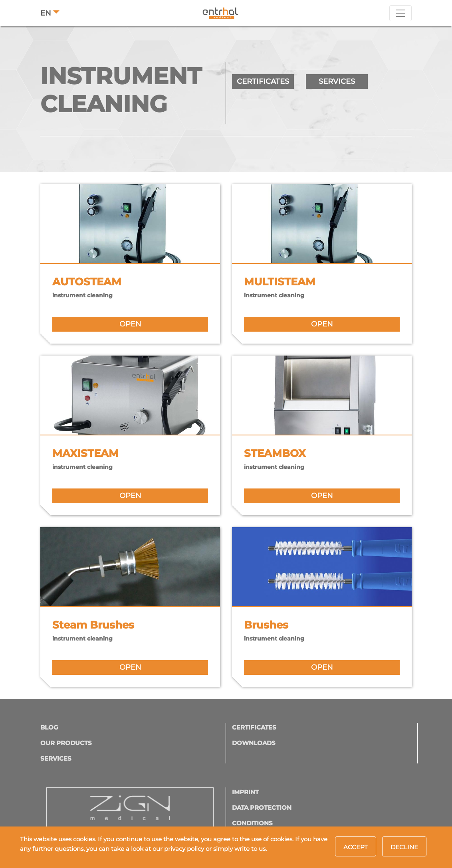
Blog (49, 727)
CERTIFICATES (263, 81)
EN (46, 13)
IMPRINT (245, 792)
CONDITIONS (252, 823)
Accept (356, 847)
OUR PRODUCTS (66, 743)
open (130, 324)
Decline (404, 847)
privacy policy (184, 849)
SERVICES (337, 81)
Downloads (254, 743)
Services (56, 758)
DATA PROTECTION (262, 808)
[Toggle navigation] (400, 13)
